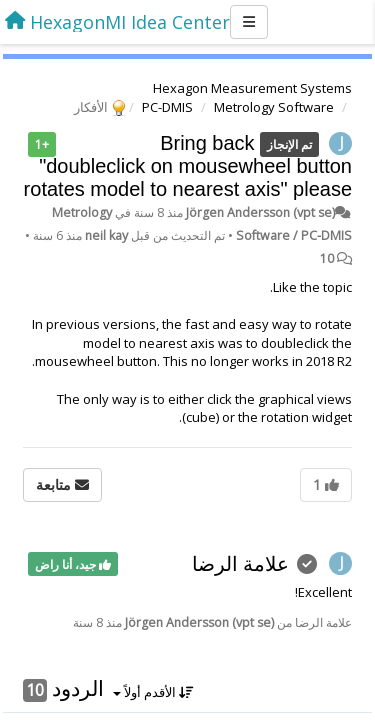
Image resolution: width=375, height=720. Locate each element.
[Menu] (249, 22)
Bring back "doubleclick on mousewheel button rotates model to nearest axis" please (188, 166)
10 (327, 258)
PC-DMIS (167, 107)
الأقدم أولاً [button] (153, 692)
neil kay (106, 235)
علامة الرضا (240, 563)
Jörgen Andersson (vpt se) (260, 212)
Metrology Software (274, 107)
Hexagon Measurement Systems (252, 88)
